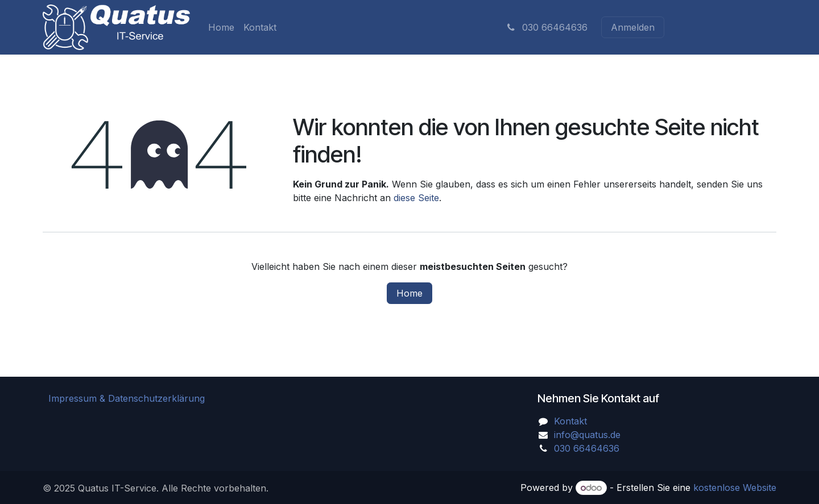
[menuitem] (221, 27)
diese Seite (416, 198)
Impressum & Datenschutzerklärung (127, 398)
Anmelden (633, 27)
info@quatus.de (587, 435)
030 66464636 (546, 27)
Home (409, 293)
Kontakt (570, 421)
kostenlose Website (735, 488)
